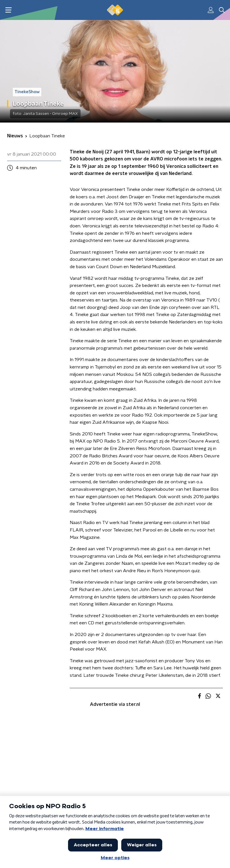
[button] (8, 10)
